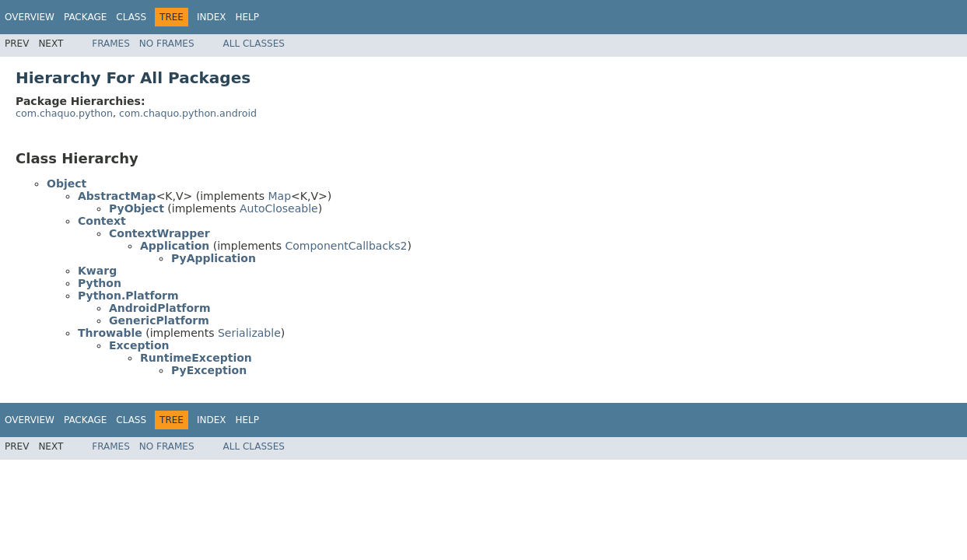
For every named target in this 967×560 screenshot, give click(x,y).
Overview (30, 17)
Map (279, 196)
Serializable (249, 333)
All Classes (254, 44)
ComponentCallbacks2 (347, 246)
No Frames (167, 44)
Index (212, 17)
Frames (111, 44)
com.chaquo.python (64, 113)
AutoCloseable (279, 208)
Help (248, 17)
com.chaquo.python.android (188, 113)
